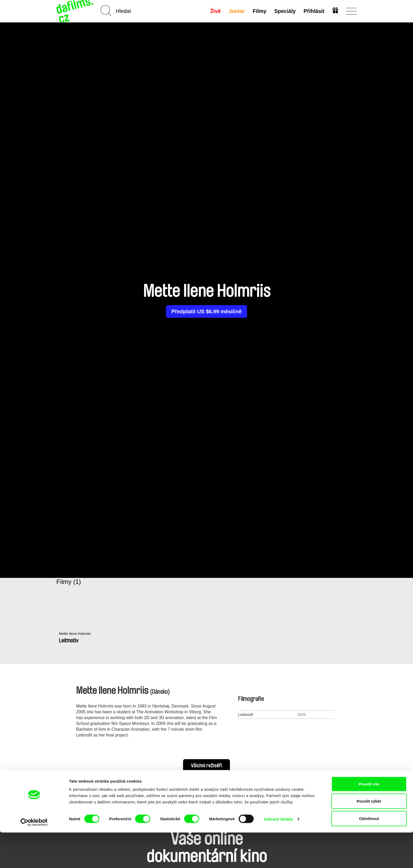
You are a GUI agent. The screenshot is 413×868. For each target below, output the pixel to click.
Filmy (259, 11)
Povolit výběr (369, 837)
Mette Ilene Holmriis (77, 634)
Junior (236, 11)
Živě (215, 11)
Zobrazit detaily (278, 854)
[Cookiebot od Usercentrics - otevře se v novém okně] (34, 858)
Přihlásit (313, 11)
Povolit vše (369, 819)
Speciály (284, 11)
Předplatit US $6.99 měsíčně (207, 311)
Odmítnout (369, 854)
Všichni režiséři (206, 766)
